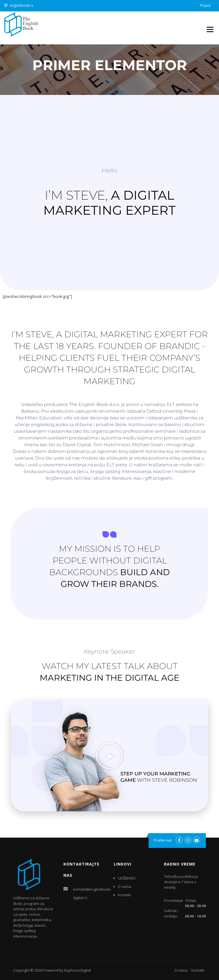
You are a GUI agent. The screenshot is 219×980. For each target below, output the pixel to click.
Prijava (205, 5)
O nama (125, 886)
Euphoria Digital (78, 970)
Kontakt (124, 895)
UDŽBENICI (127, 878)
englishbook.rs (22, 5)
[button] (109, 756)
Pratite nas (163, 840)
